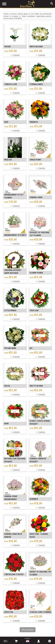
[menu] (4, 4)
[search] (52, 4)
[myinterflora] (39, 641)
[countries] (28, 641)
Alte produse (28, 630)
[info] (50, 641)
